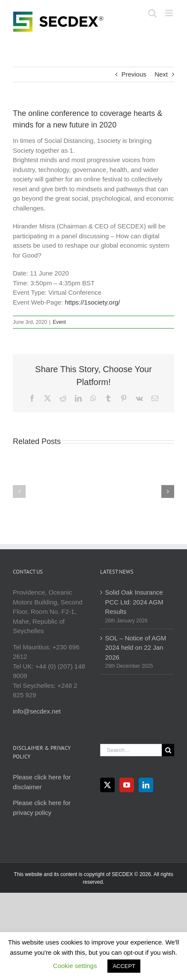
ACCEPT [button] (124, 966)
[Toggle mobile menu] (170, 13)
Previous (134, 74)
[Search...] (131, 750)
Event (59, 322)
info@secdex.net (37, 711)
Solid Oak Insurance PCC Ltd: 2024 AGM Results (134, 602)
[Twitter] (107, 785)
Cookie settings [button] (75, 966)
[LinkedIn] (146, 785)
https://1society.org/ (92, 302)
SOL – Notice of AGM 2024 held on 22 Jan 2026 (136, 648)
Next (161, 74)
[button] (19, 491)
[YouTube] (127, 785)
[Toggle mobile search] (152, 13)
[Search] (168, 750)
